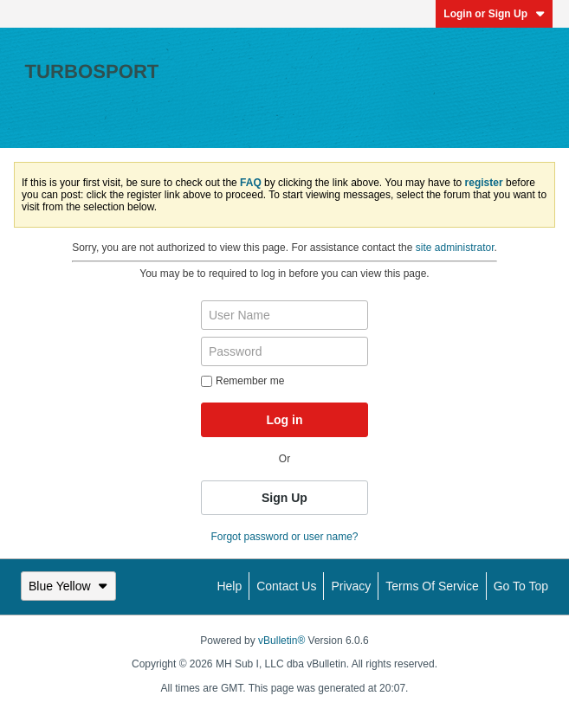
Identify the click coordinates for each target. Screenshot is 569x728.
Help (229, 586)
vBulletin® (281, 641)
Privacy (351, 586)
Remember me (242, 381)
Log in (284, 420)
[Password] (284, 351)
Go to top (521, 586)
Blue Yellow (68, 586)
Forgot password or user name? (284, 537)
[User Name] (284, 315)
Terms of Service (432, 586)
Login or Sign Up (494, 14)
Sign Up (284, 498)
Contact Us (286, 586)
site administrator (455, 248)
